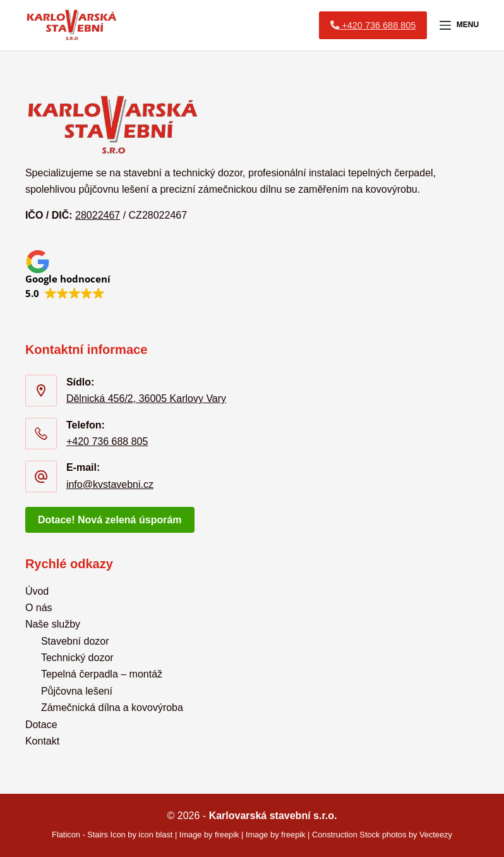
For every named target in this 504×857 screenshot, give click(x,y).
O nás (39, 608)
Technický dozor (77, 658)
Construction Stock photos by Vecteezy (382, 835)
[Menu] (459, 25)
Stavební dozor (75, 641)
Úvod (37, 591)
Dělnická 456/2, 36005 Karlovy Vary (146, 398)
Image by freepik (209, 835)
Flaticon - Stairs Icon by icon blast (112, 835)
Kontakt (42, 741)
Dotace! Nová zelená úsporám (110, 520)
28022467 (98, 215)
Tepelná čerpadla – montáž (102, 674)
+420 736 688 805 (107, 441)
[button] (68, 274)
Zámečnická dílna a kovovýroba (112, 708)
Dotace (41, 725)
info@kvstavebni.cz (110, 484)
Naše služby (53, 624)
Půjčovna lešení (77, 691)
